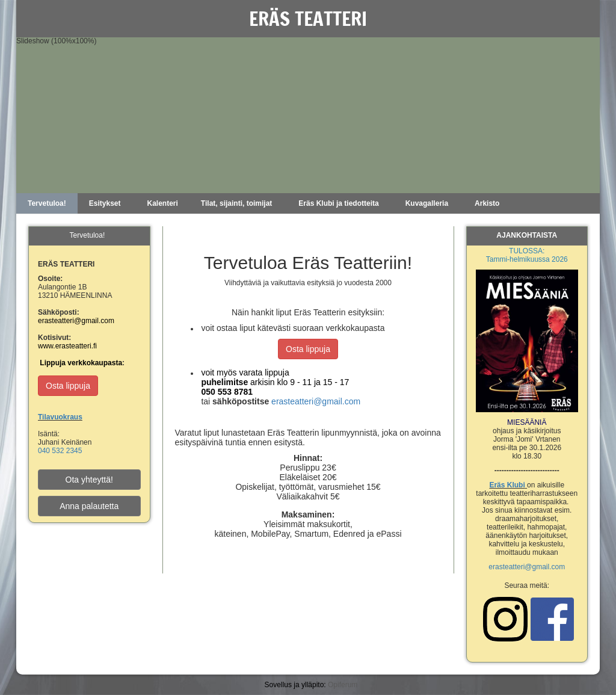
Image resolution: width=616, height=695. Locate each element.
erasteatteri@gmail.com (316, 401)
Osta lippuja (308, 349)
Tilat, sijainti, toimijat (236, 203)
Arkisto (487, 203)
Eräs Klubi (507, 485)
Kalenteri (163, 203)
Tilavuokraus (60, 417)
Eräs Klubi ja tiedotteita (338, 203)
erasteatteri (507, 567)
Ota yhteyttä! (89, 480)
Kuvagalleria (427, 203)
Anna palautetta (89, 506)
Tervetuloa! (47, 203)
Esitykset (105, 203)
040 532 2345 (60, 451)
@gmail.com (545, 567)
